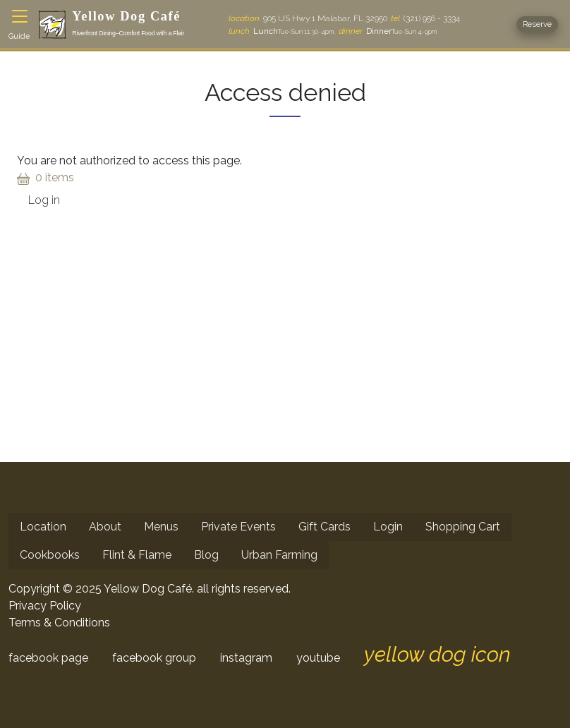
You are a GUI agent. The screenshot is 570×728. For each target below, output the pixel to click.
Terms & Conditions (59, 623)
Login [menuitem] (388, 527)
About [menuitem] (105, 527)
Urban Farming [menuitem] (279, 555)
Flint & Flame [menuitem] (137, 555)
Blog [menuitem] (206, 555)
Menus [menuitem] (161, 527)
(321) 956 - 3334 (425, 18)
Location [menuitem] (43, 527)
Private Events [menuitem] (238, 527)
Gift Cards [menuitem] (325, 527)
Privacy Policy (45, 606)
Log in (44, 200)
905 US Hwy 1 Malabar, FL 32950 (308, 18)
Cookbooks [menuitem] (50, 555)
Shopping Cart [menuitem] (463, 527)
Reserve (537, 24)
